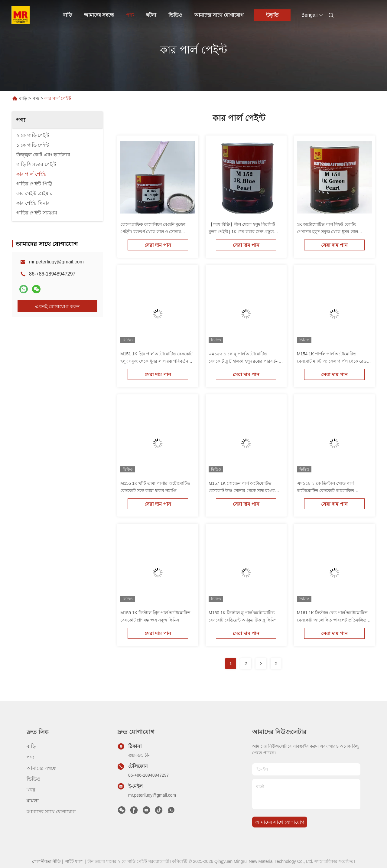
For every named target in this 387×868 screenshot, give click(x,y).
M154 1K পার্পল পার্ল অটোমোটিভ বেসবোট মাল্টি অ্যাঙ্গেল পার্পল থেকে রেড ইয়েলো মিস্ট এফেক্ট (332, 361)
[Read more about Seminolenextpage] (261, 664)
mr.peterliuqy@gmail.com (56, 262)
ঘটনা (151, 15)
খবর (31, 790)
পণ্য (130, 15)
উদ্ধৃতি (272, 15)
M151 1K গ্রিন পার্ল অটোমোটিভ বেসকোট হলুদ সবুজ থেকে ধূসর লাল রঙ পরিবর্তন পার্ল (156, 361)
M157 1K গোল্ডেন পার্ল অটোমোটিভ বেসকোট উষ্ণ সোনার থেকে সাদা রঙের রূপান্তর (242, 491)
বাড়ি (67, 15)
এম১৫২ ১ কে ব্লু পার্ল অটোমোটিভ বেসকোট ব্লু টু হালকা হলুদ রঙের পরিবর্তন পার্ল (244, 361)
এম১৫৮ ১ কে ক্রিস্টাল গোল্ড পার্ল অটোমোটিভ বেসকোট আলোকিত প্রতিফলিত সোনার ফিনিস (326, 491)
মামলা (33, 801)
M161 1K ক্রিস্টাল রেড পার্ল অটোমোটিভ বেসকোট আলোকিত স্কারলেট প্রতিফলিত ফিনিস (332, 620)
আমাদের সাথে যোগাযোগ (219, 15)
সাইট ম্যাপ (74, 861)
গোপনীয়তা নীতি (46, 861)
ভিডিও (175, 15)
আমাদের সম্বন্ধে (99, 15)
